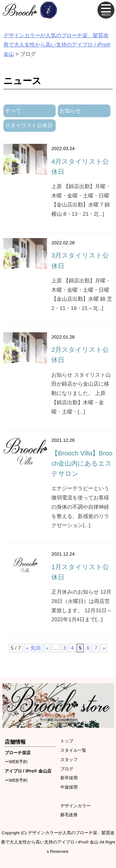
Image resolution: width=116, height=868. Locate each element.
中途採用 (69, 787)
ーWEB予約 (16, 762)
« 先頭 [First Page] (33, 648)
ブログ (67, 769)
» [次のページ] (104, 648)
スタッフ (69, 759)
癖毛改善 (69, 815)
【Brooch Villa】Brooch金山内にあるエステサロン (82, 463)
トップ (67, 741)
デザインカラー (75, 806)
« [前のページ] (47, 648)
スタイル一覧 (73, 750)
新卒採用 (69, 778)
